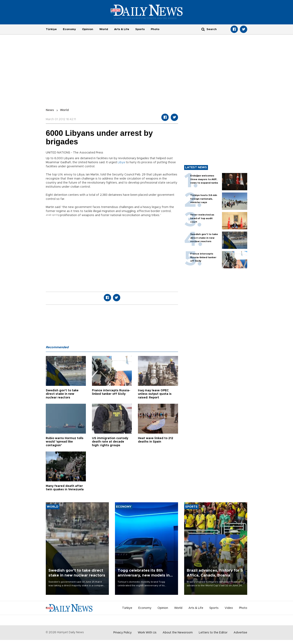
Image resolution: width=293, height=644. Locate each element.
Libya (121, 162)
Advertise (240, 633)
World (104, 29)
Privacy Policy (122, 633)
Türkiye (51, 29)
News (50, 110)
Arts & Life (122, 29)
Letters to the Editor (213, 633)
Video (229, 608)
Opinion (88, 29)
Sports (140, 29)
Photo (155, 29)
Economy (69, 29)
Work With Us (147, 633)
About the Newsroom (178, 633)
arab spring (53, 215)
